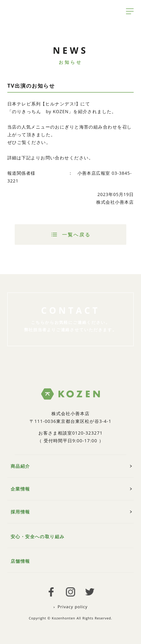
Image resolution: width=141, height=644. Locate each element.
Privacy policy (73, 607)
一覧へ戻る (77, 235)
